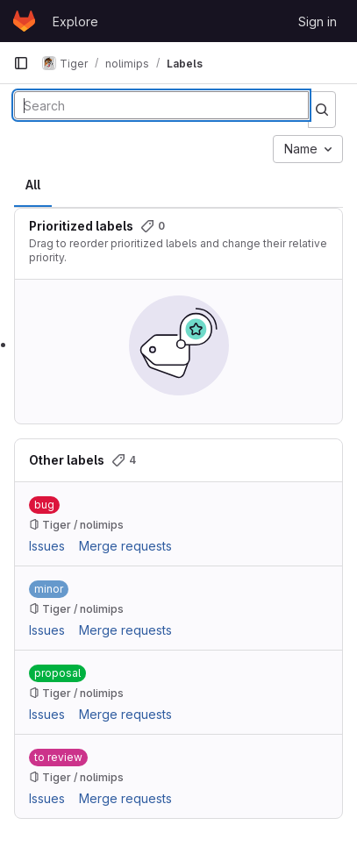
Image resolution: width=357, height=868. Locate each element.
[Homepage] (24, 21)
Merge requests (125, 546)
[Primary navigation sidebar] (21, 63)
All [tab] (33, 185)
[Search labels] (161, 105)
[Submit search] (322, 110)
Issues (47, 546)
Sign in (318, 21)
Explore (75, 21)
